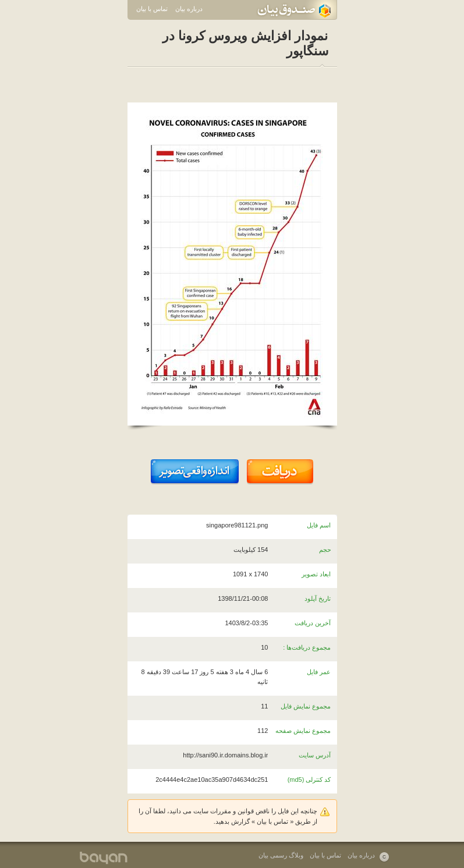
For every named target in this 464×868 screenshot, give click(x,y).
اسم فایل (319, 525)
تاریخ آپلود (318, 598)
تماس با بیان (152, 9)
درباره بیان (189, 9)
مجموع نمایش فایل (306, 706)
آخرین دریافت (313, 623)
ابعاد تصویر (316, 574)
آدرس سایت (315, 755)
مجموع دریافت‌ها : (307, 647)
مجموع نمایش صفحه (303, 731)
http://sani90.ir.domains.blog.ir (225, 755)
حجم (325, 550)
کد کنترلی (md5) (309, 780)
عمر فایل (319, 672)
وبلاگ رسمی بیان (281, 855)
